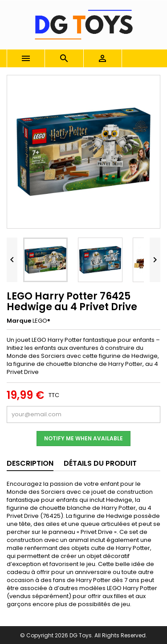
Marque (19, 321)
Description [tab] (30, 463)
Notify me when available (83, 438)
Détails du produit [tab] (100, 463)
